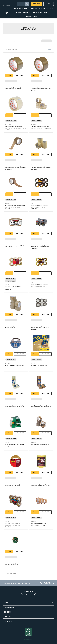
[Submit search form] (27, 4)
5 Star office (8, 85)
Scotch (33, 204)
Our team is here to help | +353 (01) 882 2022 (8, 5)
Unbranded (33, 443)
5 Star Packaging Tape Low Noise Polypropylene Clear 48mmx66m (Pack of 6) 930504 (16, 128)
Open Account (37, 4)
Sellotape (33, 363)
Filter (50, 50)
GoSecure (7, 363)
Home (5, 41)
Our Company (15, 8)
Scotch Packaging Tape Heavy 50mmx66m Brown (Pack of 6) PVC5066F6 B (13, 525)
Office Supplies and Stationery (17, 41)
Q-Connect (33, 125)
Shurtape (7, 443)
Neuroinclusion (23, 8)
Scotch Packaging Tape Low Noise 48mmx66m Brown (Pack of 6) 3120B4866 (39, 207)
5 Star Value (8, 324)
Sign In (49, 4)
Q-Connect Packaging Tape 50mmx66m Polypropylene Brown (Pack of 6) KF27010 (15, 207)
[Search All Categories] (23, 4)
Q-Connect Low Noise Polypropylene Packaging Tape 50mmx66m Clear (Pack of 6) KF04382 (41, 168)
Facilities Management (22, 12)
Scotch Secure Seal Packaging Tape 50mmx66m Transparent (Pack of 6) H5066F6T (14, 288)
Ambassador (34, 324)
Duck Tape (8, 561)
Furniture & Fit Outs (32, 16)
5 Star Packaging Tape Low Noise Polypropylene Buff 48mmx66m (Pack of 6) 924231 (41, 89)
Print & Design (43, 12)
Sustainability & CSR (35, 8)
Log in (9, 76)
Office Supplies (47, 8)
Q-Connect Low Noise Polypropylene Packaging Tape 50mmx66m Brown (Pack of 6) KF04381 (16, 168)
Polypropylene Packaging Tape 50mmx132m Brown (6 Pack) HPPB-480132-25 (40, 328)
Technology (34, 12)
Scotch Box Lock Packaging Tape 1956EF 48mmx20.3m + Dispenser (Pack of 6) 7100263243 (41, 247)
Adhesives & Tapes (33, 41)
